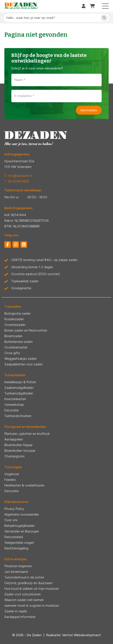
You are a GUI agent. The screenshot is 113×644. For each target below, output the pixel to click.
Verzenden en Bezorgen (22, 531)
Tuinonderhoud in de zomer (24, 577)
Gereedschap (14, 405)
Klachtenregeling (16, 548)
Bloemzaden (13, 336)
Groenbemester (16, 347)
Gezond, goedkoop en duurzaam (28, 583)
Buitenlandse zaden (19, 342)
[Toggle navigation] (105, 6)
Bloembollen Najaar (19, 445)
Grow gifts (12, 353)
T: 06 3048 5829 (17, 181)
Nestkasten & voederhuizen (24, 485)
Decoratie (11, 410)
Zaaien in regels (16, 611)
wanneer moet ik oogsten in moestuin (32, 606)
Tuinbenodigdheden (19, 393)
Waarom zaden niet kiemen (24, 600)
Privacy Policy (14, 509)
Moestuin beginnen (18, 566)
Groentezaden (15, 325)
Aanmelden (89, 110)
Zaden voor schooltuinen (23, 594)
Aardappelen (14, 439)
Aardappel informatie (20, 617)
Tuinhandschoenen (18, 416)
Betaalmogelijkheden (19, 526)
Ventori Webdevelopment (81, 635)
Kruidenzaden (14, 319)
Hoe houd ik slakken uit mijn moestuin (32, 589)
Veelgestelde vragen (19, 543)
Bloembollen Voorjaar (20, 451)
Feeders (10, 480)
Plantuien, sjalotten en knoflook (27, 434)
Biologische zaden (18, 314)
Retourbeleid (14, 537)
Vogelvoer (12, 474)
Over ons (11, 520)
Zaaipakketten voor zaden (24, 364)
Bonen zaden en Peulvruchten (26, 330)
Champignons (14, 456)
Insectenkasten (15, 399)
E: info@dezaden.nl (18, 176)
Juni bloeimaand (16, 572)
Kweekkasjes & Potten (20, 382)
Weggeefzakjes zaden (20, 359)
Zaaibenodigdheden (19, 388)
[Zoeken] (104, 18)
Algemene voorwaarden (22, 514)
